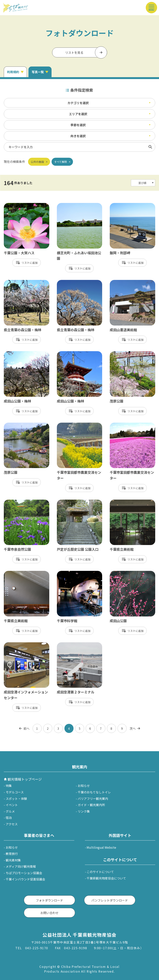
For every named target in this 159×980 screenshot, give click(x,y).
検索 (150, 147)
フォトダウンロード (49, 900)
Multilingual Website (101, 847)
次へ (133, 728)
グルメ (10, 811)
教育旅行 (12, 854)
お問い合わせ (49, 913)
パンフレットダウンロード (110, 900)
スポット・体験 (16, 799)
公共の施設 (37, 162)
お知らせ (84, 786)
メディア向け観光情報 (21, 866)
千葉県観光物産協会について (106, 878)
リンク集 (84, 811)
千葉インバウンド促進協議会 (25, 879)
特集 (9, 786)
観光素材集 (13, 860)
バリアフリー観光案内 (93, 799)
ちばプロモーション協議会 (24, 873)
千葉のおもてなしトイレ (94, 792)
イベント (12, 805)
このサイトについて (100, 872)
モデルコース (15, 792)
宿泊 (9, 818)
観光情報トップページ (25, 779)
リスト (26, 263)
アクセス (12, 824)
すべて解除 (61, 162)
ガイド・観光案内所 (91, 805)
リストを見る (74, 52)
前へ (27, 728)
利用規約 (13, 72)
